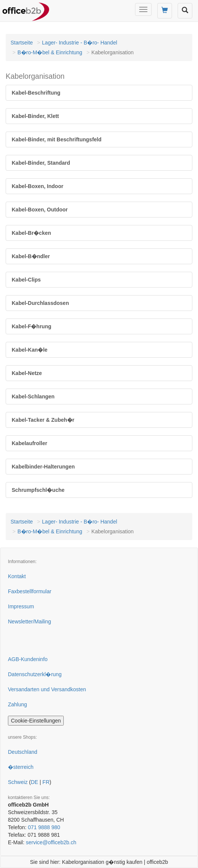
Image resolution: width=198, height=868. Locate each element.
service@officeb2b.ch (51, 842)
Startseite (22, 43)
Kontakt (17, 576)
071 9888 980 (44, 827)
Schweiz (18, 782)
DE (35, 782)
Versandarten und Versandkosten (47, 689)
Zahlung (18, 704)
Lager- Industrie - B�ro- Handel (79, 43)
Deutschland (23, 752)
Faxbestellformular (30, 591)
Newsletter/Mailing (29, 622)
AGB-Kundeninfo (28, 659)
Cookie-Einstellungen (36, 721)
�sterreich (21, 767)
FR (46, 782)
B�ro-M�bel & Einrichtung (50, 52)
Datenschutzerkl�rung (35, 674)
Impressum (21, 606)
